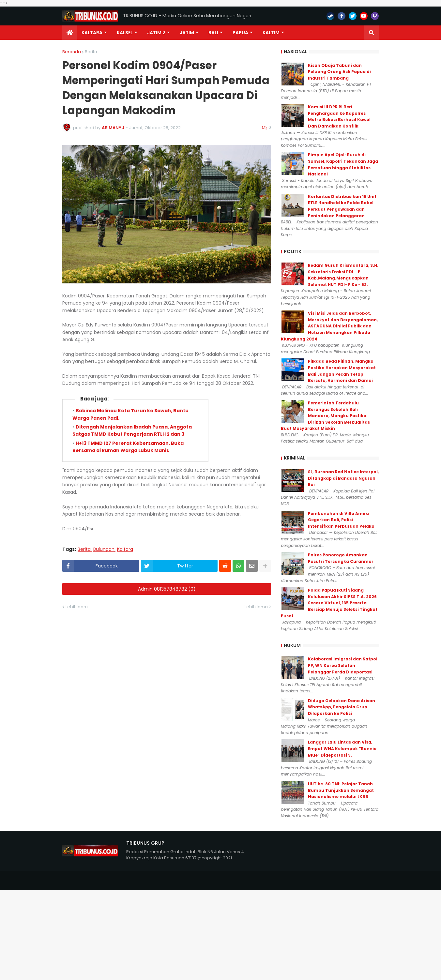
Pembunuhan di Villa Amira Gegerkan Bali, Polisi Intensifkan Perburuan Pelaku (341, 520)
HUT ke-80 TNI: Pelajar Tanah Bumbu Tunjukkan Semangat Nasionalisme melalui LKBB (341, 790)
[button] (372, 33)
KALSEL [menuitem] (125, 33)
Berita (91, 52)
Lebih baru (77, 607)
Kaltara (125, 549)
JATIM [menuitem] (187, 33)
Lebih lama (256, 607)
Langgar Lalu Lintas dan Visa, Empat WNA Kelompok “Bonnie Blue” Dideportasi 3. (342, 748)
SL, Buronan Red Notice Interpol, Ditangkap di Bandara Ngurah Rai (343, 478)
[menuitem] (69, 33)
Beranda (72, 52)
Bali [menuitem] (213, 33)
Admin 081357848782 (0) (167, 589)
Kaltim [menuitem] (271, 33)
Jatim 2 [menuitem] (156, 33)
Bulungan (104, 549)
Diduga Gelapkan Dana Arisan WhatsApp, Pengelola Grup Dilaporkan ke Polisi (342, 707)
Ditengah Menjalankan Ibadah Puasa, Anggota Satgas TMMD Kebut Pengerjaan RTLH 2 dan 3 (132, 430)
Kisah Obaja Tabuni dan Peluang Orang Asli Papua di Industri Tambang (339, 72)
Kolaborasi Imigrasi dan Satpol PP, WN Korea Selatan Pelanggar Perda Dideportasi (343, 665)
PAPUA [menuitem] (240, 33)
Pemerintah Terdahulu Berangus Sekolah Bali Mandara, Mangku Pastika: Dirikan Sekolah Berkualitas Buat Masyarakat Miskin (325, 416)
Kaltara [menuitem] (92, 33)
